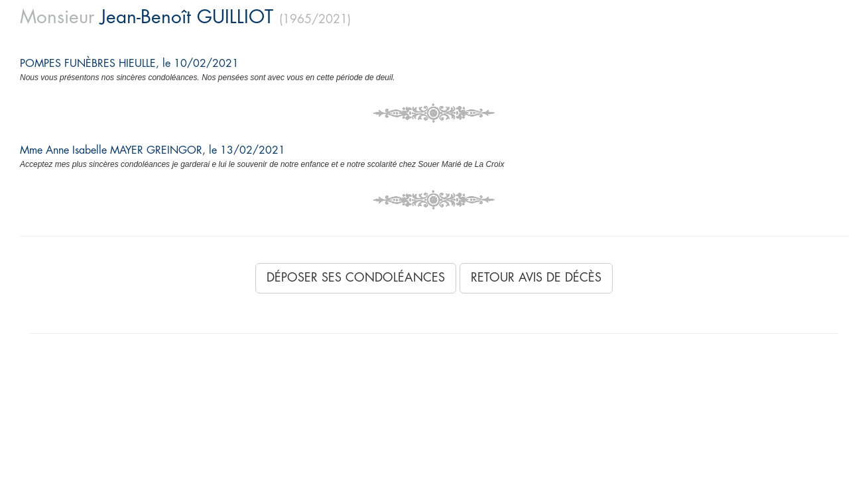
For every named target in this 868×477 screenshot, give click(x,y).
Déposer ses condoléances (356, 278)
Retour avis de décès (536, 278)
